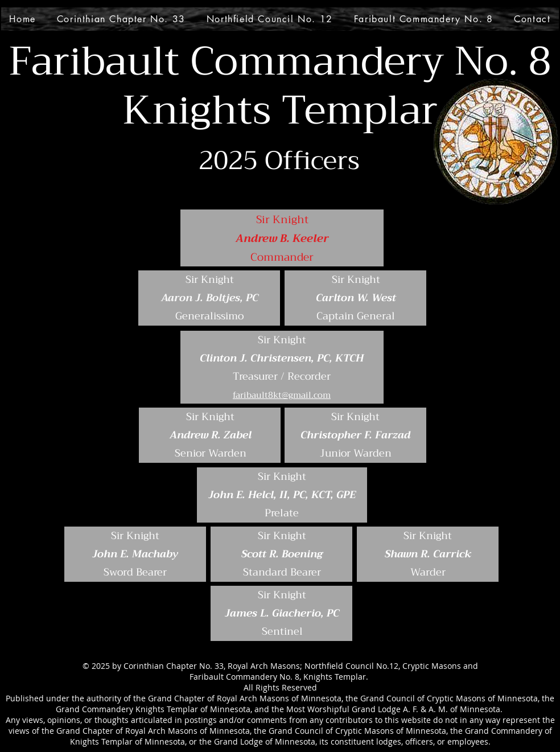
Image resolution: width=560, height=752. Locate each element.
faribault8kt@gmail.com (282, 395)
